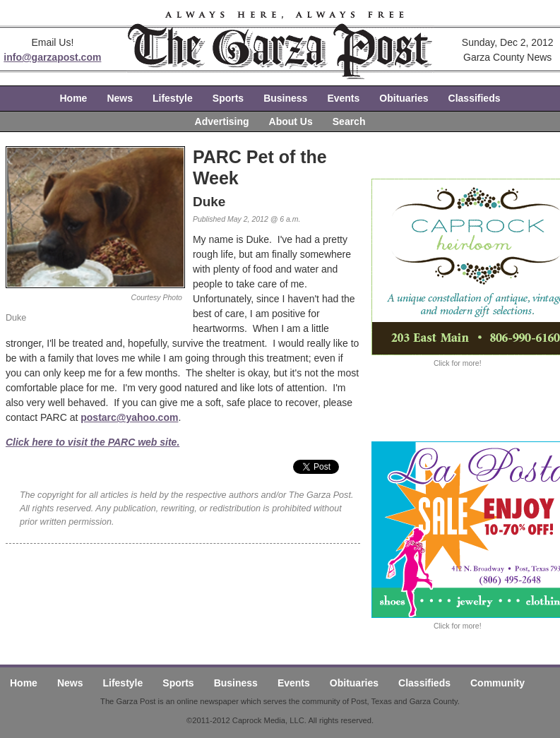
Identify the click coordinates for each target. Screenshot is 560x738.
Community (498, 683)
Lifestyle (173, 98)
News (120, 98)
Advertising (222, 121)
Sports (228, 98)
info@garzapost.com (52, 57)
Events (343, 98)
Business (285, 98)
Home (74, 98)
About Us (291, 121)
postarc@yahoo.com (129, 417)
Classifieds (475, 98)
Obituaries (404, 98)
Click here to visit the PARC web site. (93, 442)
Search (349, 121)
